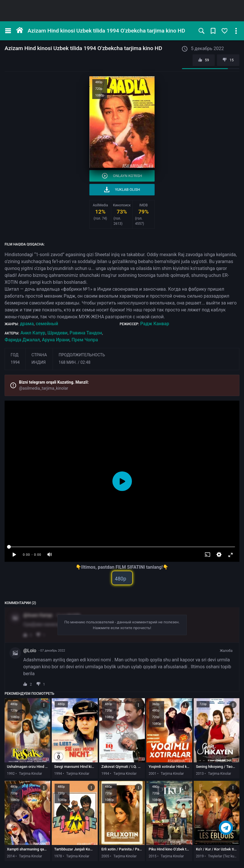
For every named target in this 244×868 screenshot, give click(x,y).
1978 (58, 856)
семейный (47, 324)
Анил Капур (33, 333)
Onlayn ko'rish (122, 176)
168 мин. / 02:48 (75, 362)
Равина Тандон (86, 333)
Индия (39, 362)
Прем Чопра (85, 340)
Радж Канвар (155, 324)
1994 (15, 362)
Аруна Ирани (56, 340)
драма (27, 324)
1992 (11, 774)
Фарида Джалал (22, 340)
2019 (200, 856)
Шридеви (57, 333)
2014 (11, 856)
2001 (152, 774)
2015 (152, 856)
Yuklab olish (122, 190)
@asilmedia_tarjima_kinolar (44, 388)
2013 (200, 774)
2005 (105, 856)
